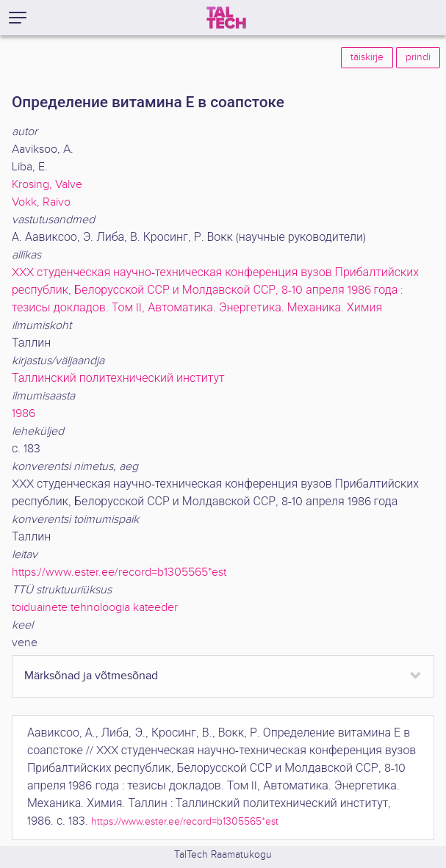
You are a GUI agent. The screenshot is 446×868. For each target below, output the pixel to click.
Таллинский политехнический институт (118, 379)
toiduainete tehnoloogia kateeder (95, 608)
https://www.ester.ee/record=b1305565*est (119, 572)
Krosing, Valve (47, 185)
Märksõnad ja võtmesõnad (91, 676)
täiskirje (367, 57)
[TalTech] (226, 18)
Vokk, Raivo (41, 202)
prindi (418, 57)
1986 (24, 414)
